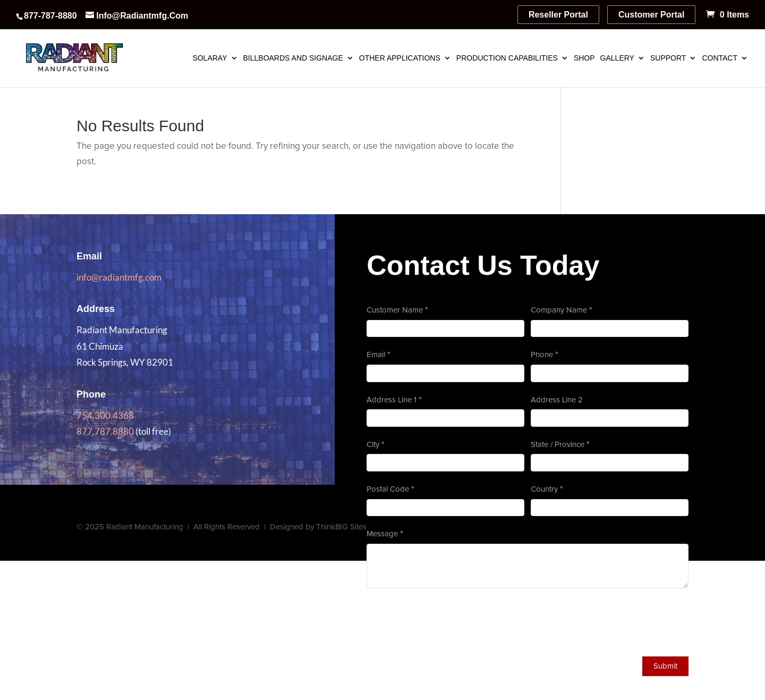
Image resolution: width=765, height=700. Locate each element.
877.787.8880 (105, 431)
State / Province (560, 445)
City (375, 445)
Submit (665, 666)
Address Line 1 (394, 400)
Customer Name (397, 310)
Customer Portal (651, 15)
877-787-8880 (50, 16)
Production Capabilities (507, 58)
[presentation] (447, 620)
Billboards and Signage (293, 58)
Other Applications (400, 58)
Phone (544, 355)
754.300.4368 (105, 415)
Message (385, 534)
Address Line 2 (557, 400)
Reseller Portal (558, 15)
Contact (720, 58)
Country (547, 489)
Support (668, 58)
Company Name (561, 310)
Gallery (617, 58)
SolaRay (210, 58)
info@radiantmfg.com (119, 277)
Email (378, 355)
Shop (584, 58)
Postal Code (390, 489)
